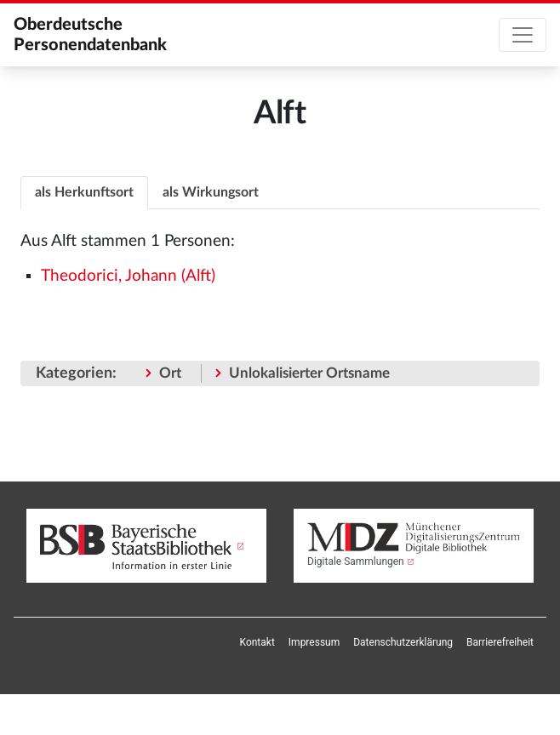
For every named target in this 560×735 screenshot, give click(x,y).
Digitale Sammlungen (356, 561)
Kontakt (257, 642)
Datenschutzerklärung (403, 642)
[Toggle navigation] (523, 35)
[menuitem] (257, 642)
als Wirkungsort (211, 192)
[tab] (84, 192)
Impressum (314, 642)
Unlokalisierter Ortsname (309, 373)
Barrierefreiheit (500, 642)
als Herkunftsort (84, 192)
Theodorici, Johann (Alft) (128, 276)
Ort (170, 373)
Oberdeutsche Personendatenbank (90, 35)
